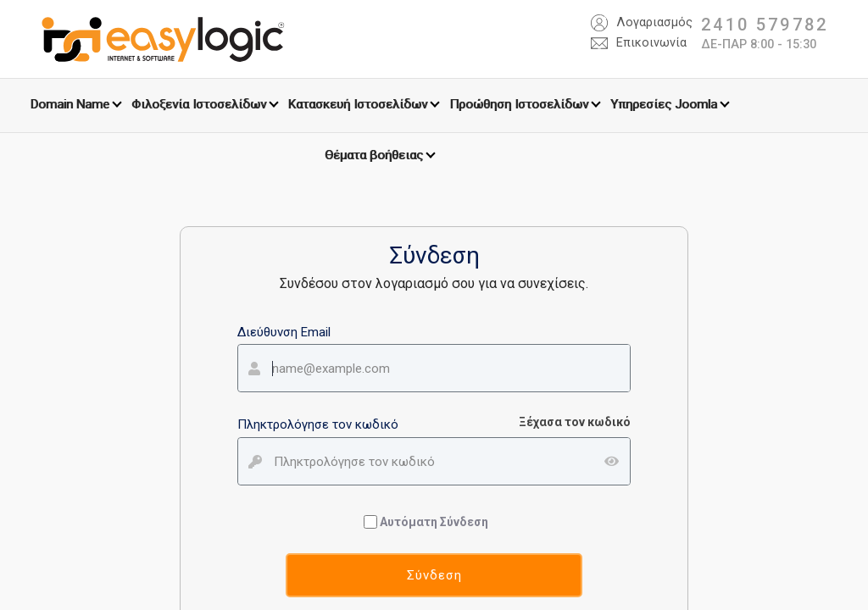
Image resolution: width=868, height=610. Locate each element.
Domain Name (70, 104)
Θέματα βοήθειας (374, 155)
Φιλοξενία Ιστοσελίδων (199, 104)
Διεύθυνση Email (284, 332)
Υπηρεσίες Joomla (664, 104)
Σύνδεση (434, 575)
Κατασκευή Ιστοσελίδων (358, 104)
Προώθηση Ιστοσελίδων (519, 104)
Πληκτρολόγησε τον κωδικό (318, 424)
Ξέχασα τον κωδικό (575, 422)
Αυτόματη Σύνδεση (428, 522)
